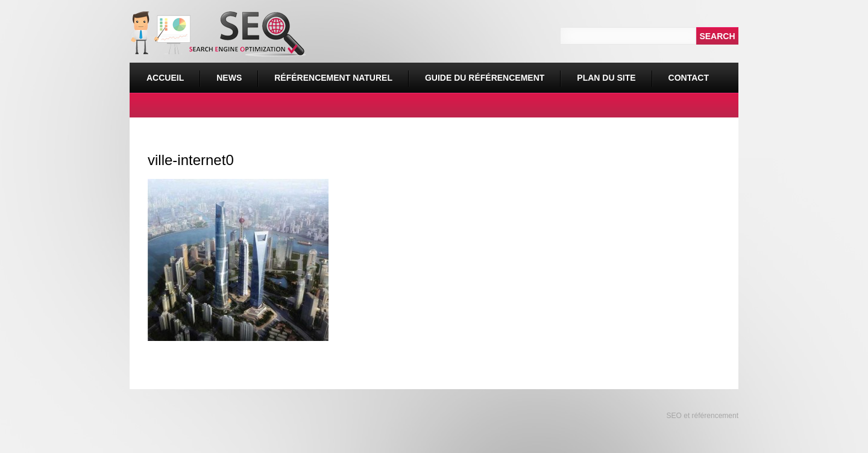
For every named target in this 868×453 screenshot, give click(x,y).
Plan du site (606, 78)
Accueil (165, 78)
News (229, 78)
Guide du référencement (485, 78)
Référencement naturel (330, 73)
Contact (689, 78)
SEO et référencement (701, 416)
